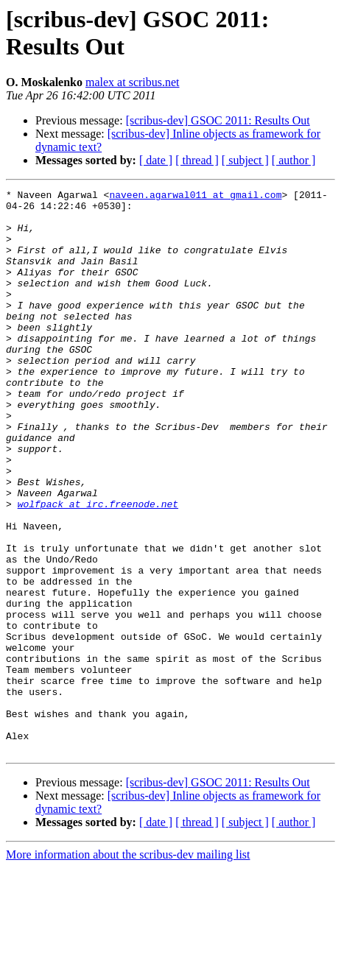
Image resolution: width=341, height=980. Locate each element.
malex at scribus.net (133, 82)
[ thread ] (197, 160)
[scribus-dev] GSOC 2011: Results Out (218, 120)
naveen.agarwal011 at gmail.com (195, 197)
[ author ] (294, 160)
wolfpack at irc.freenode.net (98, 568)
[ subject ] (245, 160)
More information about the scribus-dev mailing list (128, 967)
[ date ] (156, 160)
